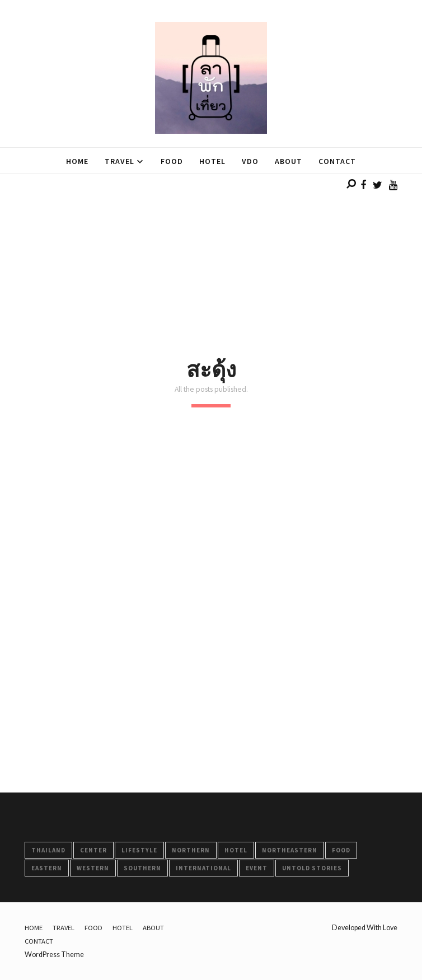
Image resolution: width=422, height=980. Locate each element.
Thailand (48, 850)
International (203, 868)
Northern (191, 850)
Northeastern (290, 850)
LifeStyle (139, 850)
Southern (142, 868)
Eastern (47, 868)
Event (257, 868)
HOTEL (236, 850)
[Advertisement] (211, 252)
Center (93, 850)
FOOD (341, 850)
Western (93, 868)
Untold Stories (312, 868)
